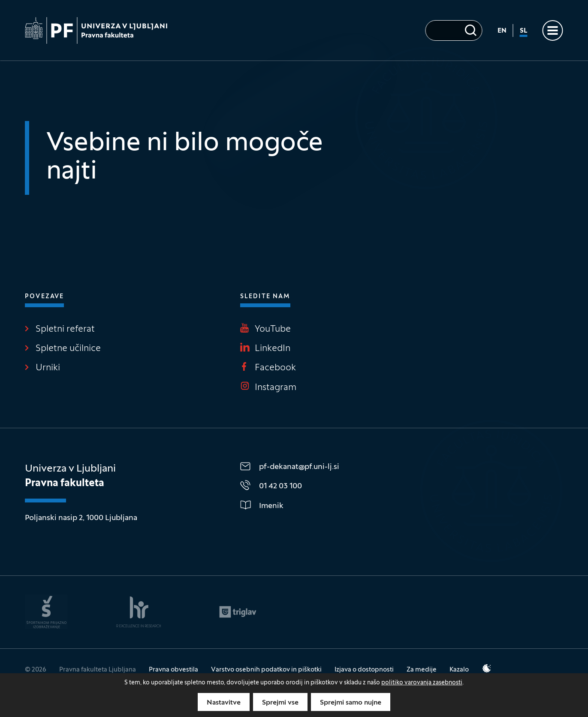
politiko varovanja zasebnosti (422, 683)
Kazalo (459, 670)
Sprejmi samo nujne (351, 703)
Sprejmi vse (280, 703)
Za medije (422, 670)
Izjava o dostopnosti (364, 670)
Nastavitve (224, 703)
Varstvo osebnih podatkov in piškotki (266, 670)
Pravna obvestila (173, 670)
